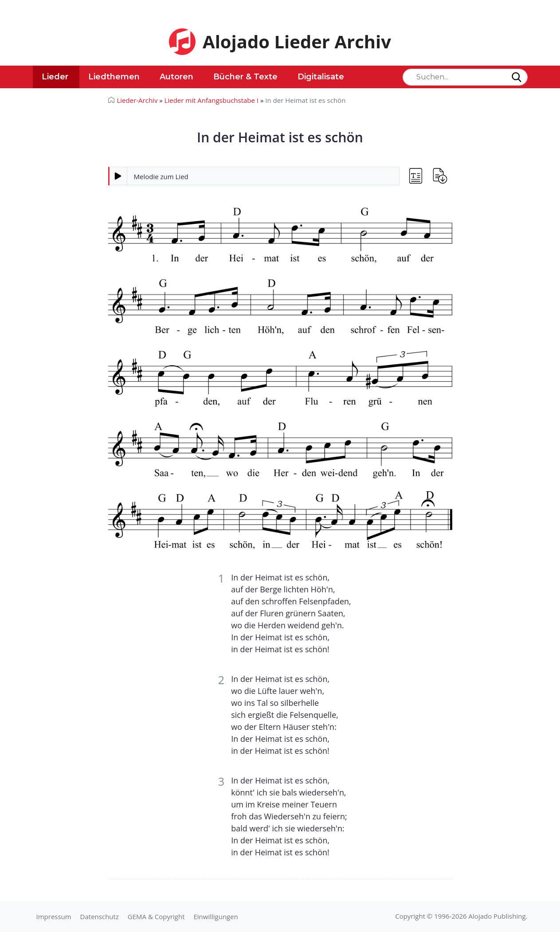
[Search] (465, 77)
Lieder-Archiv (137, 100)
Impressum (54, 916)
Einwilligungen (215, 916)
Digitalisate (321, 77)
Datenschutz (100, 916)
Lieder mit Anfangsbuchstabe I (211, 100)
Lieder (55, 77)
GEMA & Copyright (156, 916)
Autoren (176, 77)
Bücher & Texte (245, 77)
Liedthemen (114, 77)
